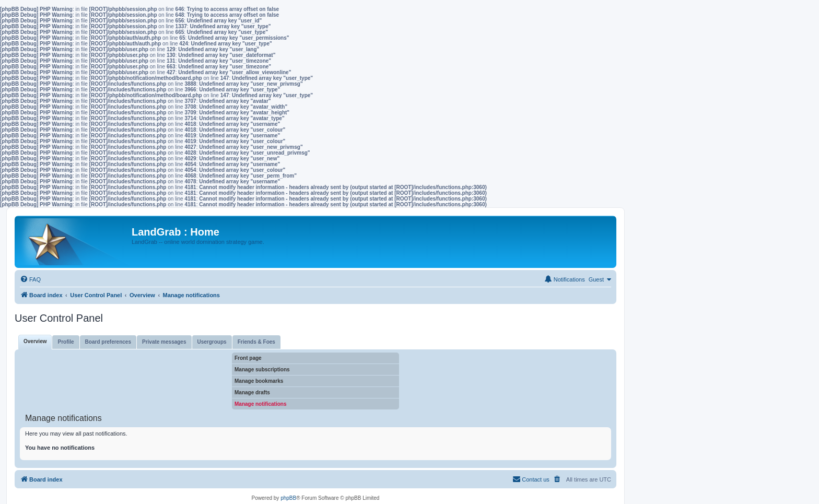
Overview (35, 341)
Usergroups (212, 342)
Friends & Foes (256, 342)
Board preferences (108, 342)
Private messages (164, 342)
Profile (66, 342)
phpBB (288, 498)
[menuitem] (30, 279)
